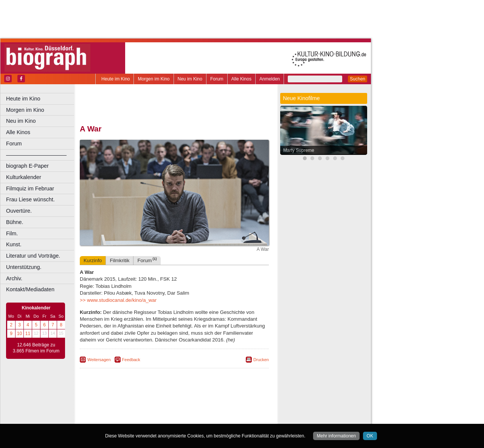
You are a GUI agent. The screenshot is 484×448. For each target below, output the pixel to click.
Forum (217, 79)
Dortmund (184, 418)
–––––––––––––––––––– (36, 155)
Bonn (133, 418)
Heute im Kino (116, 79)
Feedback (131, 360)
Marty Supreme (299, 150)
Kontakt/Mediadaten (30, 289)
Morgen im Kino (154, 79)
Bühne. (15, 222)
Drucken (261, 360)
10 (19, 334)
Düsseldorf (208, 418)
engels (152, 412)
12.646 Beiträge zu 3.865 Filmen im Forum (36, 348)
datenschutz (205, 405)
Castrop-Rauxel (156, 418)
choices (134, 412)
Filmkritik (119, 260)
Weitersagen (99, 360)
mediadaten (233, 405)
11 (28, 334)
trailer (174, 412)
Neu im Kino (190, 79)
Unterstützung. (24, 267)
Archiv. (14, 278)
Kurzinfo (93, 260)
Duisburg (230, 418)
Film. (12, 233)
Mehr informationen (336, 436)
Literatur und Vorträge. (33, 256)
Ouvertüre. (19, 211)
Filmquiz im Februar (30, 188)
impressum (178, 405)
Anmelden (270, 79)
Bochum (116, 418)
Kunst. (14, 244)
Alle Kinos (241, 79)
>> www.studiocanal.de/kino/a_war (118, 300)
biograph (114, 412)
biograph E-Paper (27, 166)
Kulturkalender (24, 177)
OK (370, 436)
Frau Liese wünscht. (30, 199)
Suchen (358, 79)
